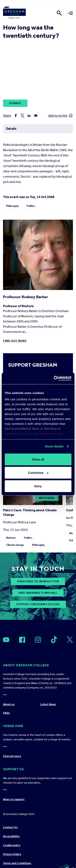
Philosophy (12, 206)
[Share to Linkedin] (29, 116)
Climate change (15, 545)
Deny (38, 486)
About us (9, 704)
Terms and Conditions (17, 863)
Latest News (48, 704)
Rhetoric (11, 538)
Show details (54, 446)
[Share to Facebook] (16, 116)
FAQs (6, 713)
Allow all (38, 459)
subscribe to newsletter (38, 581)
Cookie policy (12, 845)
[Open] (6, 640)
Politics (31, 206)
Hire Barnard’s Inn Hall (38, 593)
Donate (15, 103)
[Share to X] (22, 116)
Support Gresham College (38, 604)
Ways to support (14, 799)
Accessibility (11, 836)
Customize (38, 473)
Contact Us (10, 827)
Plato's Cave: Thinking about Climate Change (30, 512)
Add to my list (61, 116)
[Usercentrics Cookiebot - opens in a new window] (54, 379)
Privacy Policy (12, 854)
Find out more (15, 341)
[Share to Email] (36, 116)
